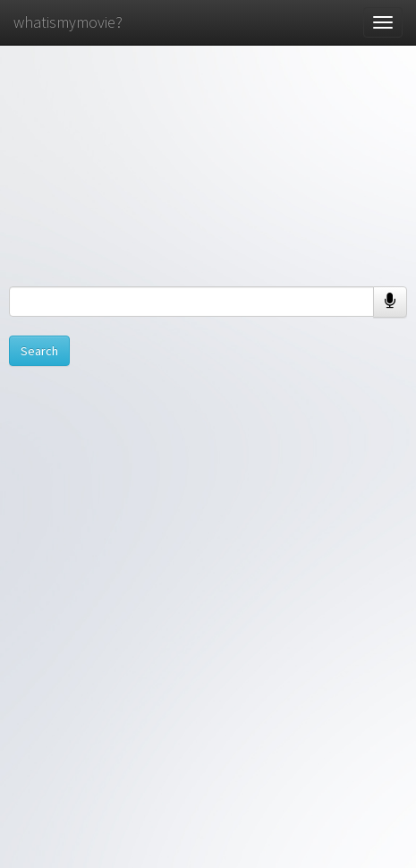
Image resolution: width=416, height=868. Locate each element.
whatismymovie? (68, 22)
